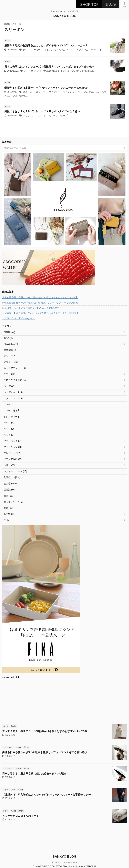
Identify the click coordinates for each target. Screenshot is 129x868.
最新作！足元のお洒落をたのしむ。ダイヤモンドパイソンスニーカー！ (46, 45)
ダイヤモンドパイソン (66, 50)
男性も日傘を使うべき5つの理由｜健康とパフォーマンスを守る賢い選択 (40, 303)
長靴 (84, 71)
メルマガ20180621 (89, 50)
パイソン (78, 92)
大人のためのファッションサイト (64, 862)
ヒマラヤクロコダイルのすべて (18, 318)
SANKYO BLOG (64, 16)
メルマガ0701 (43, 116)
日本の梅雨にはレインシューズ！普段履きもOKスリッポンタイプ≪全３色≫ (49, 67)
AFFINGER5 (91, 866)
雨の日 (91, 71)
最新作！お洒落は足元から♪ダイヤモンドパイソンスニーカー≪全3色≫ (46, 88)
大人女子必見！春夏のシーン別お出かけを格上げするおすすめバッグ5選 (40, 298)
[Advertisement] (63, 701)
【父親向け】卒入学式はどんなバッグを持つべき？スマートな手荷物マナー (42, 313)
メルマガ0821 (20, 96)
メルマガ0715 (91, 92)
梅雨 (78, 71)
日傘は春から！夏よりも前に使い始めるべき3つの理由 (31, 308)
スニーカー (35, 50)
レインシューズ (66, 71)
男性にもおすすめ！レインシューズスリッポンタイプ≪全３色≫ (42, 111)
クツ (25, 50)
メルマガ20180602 (47, 71)
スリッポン (48, 50)
